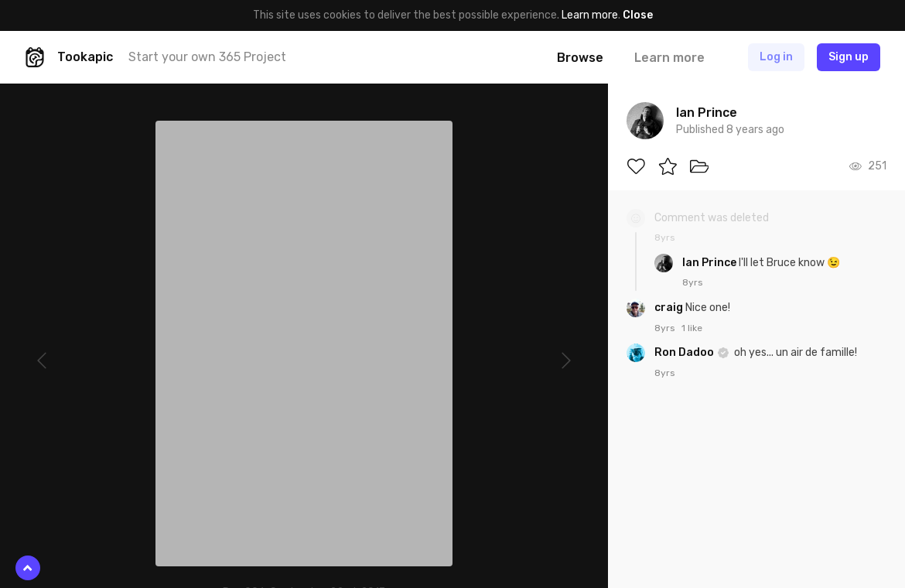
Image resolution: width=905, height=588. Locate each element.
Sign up (849, 57)
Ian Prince (710, 263)
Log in (776, 57)
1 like (692, 328)
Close (638, 15)
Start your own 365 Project (207, 57)
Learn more (590, 15)
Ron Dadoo (685, 352)
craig (670, 308)
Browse (580, 58)
